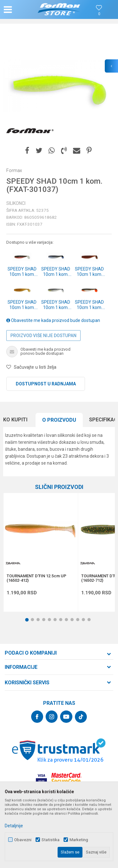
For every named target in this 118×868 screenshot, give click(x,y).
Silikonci (16, 203)
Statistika (51, 840)
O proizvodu (59, 420)
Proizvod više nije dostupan (43, 336)
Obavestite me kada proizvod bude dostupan (53, 320)
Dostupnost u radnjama (46, 384)
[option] (59, 86)
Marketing (79, 840)
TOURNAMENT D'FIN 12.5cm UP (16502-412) (37, 578)
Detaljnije (14, 826)
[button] (21, 9)
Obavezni (23, 840)
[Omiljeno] (99, 14)
